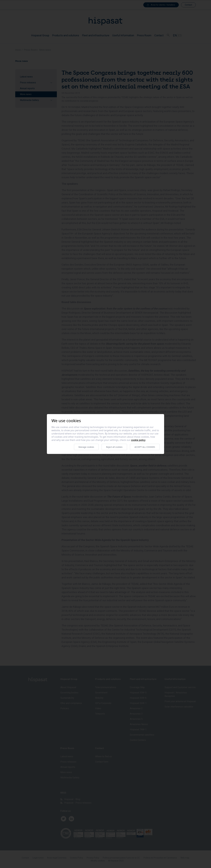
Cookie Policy (138, 440)
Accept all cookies (145, 447)
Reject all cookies (114, 447)
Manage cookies (86, 447)
